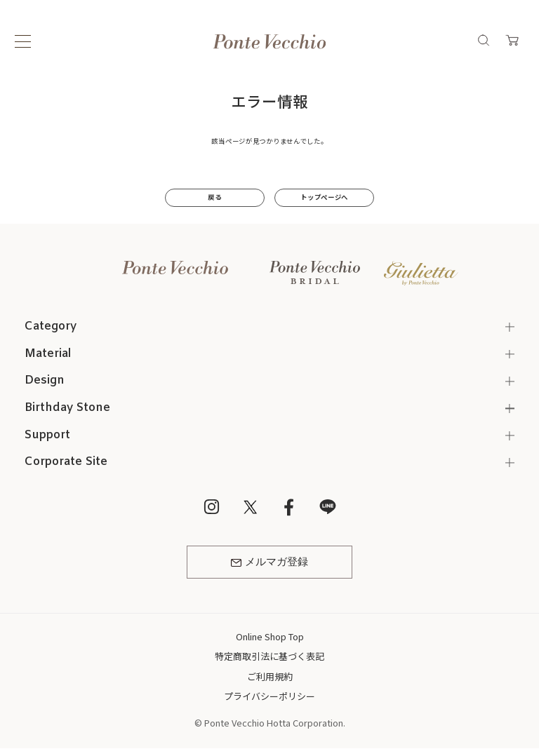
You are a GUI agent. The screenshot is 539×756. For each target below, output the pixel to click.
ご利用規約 (270, 676)
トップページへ (324, 197)
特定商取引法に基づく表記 (269, 656)
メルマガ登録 (269, 562)
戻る (214, 197)
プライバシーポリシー (269, 696)
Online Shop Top (270, 636)
